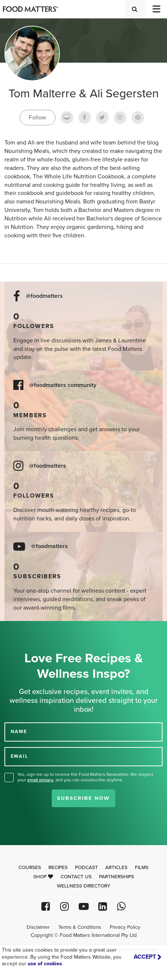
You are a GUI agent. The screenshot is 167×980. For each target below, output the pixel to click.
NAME (19, 732)
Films (142, 868)
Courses (30, 868)
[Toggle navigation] (156, 9)
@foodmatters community (63, 385)
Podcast (86, 868)
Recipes (58, 868)
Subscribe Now (84, 798)
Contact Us (76, 877)
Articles (116, 868)
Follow (38, 118)
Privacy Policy (125, 927)
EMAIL (20, 756)
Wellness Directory (84, 886)
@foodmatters (44, 296)
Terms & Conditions (80, 927)
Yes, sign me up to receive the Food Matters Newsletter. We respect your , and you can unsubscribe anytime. (85, 777)
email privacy (40, 780)
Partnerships (117, 877)
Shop (43, 877)
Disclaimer (38, 927)
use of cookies (45, 964)
